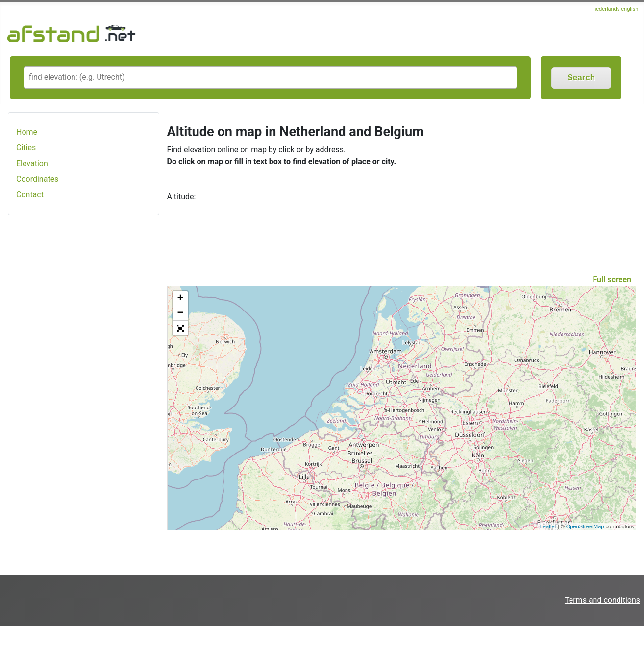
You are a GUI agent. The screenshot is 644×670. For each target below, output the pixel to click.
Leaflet (548, 526)
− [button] (180, 313)
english (630, 9)
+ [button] (180, 299)
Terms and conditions (602, 600)
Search (582, 78)
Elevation (32, 163)
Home (27, 132)
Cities (26, 148)
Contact (30, 195)
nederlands (606, 9)
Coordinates (37, 179)
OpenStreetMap (585, 526)
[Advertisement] (84, 378)
